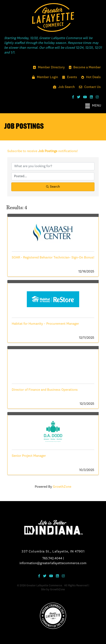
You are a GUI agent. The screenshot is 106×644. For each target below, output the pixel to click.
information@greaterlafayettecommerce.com (53, 563)
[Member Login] (44, 77)
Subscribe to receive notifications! (43, 151)
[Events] (69, 77)
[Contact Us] (89, 87)
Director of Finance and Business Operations (45, 390)
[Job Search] (63, 87)
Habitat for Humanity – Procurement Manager (45, 324)
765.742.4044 (52, 559)
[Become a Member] (84, 68)
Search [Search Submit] (53, 187)
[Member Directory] (48, 68)
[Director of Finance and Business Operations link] (53, 364)
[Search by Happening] (53, 176)
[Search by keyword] (53, 166)
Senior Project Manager (29, 456)
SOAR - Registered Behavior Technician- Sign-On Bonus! (53, 258)
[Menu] (93, 106)
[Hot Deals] (90, 77)
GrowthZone (62, 487)
